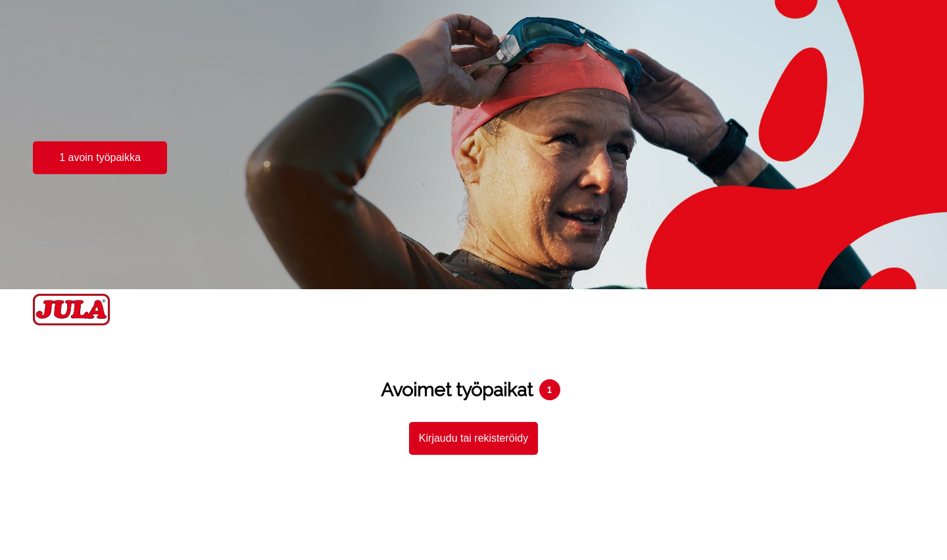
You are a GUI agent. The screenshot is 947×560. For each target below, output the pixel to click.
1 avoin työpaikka (100, 157)
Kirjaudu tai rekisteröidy (473, 438)
